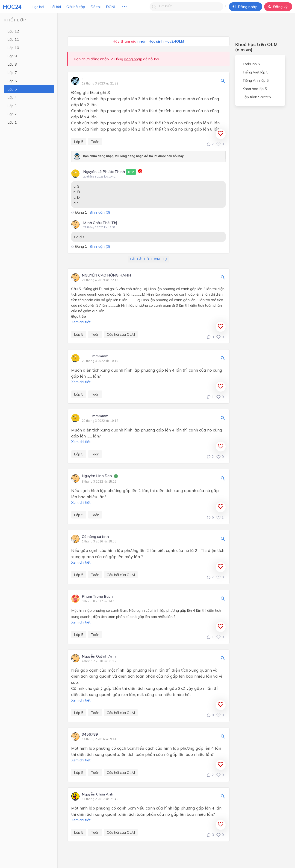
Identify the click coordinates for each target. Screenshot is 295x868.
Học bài (38, 7)
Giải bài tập (76, 7)
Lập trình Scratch (257, 97)
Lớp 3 (12, 106)
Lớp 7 (12, 73)
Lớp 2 (12, 114)
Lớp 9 (12, 56)
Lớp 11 (13, 39)
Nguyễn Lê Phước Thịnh (110, 172)
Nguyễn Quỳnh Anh (99, 656)
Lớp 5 (12, 89)
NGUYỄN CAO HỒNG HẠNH (106, 275)
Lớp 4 (12, 97)
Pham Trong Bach (97, 597)
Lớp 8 (12, 64)
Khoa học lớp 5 (255, 89)
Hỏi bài (55, 7)
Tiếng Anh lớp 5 (256, 80)
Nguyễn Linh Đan (97, 476)
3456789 (90, 734)
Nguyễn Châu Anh (97, 794)
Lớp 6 (12, 81)
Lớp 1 (12, 122)
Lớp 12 (13, 31)
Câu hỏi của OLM (121, 334)
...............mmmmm (95, 356)
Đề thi (96, 7)
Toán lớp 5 (251, 64)
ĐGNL (111, 7)
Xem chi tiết (81, 322)
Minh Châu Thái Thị (100, 223)
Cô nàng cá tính (95, 537)
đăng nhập (133, 59)
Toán (95, 142)
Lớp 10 (13, 48)
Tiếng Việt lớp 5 (255, 72)
